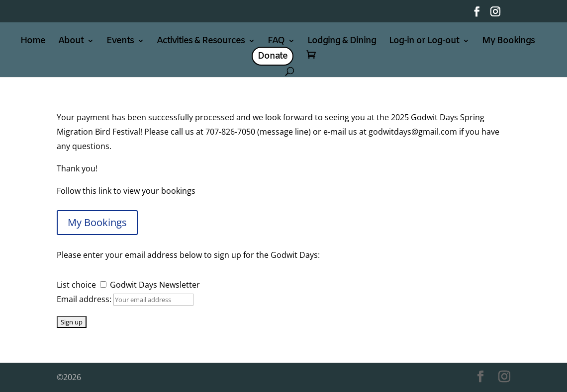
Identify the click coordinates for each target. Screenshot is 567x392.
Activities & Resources (201, 42)
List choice (76, 285)
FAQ (276, 42)
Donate (273, 56)
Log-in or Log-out (424, 42)
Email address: (85, 299)
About (71, 42)
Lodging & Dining (342, 42)
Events (120, 42)
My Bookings (508, 42)
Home (33, 42)
